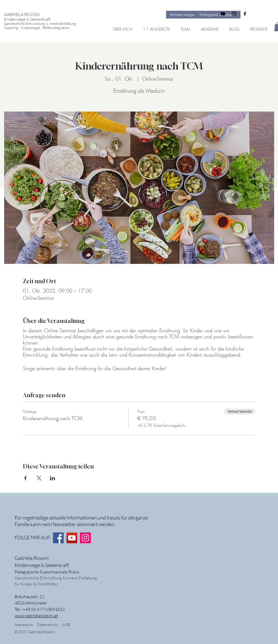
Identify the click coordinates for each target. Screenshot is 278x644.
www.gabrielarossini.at (36, 616)
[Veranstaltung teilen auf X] (39, 478)
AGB (66, 625)
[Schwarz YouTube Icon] (223, 14)
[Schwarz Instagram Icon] (234, 14)
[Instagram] (85, 538)
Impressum (24, 625)
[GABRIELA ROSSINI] (45, 14)
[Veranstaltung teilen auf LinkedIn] (53, 478)
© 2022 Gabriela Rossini (35, 632)
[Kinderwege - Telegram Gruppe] (203, 15)
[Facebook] (58, 538)
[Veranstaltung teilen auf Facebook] (26, 478)
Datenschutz (50, 625)
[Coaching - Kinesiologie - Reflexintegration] (45, 28)
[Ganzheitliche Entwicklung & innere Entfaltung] (45, 24)
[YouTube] (72, 538)
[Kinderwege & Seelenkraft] (45, 19)
